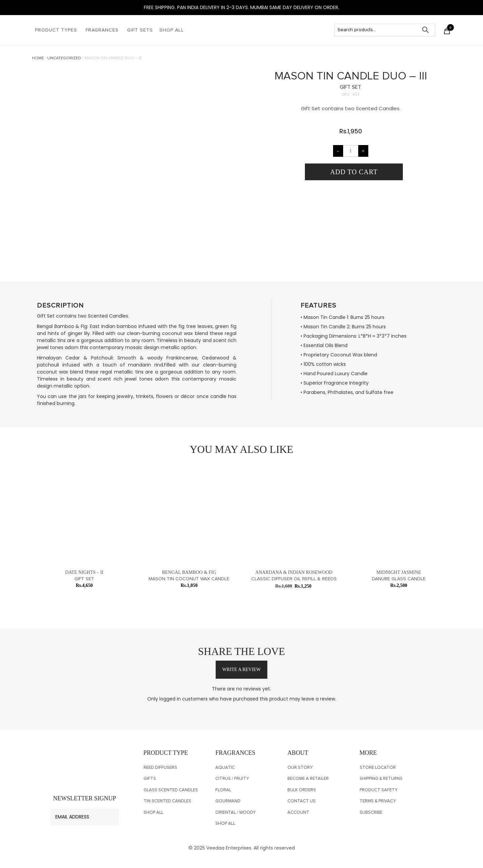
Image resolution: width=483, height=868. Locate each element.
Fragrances (102, 30)
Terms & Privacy (378, 801)
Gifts (150, 779)
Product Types (56, 30)
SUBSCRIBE (371, 813)
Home (38, 58)
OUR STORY (300, 768)
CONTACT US (302, 801)
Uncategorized (64, 58)
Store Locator (378, 768)
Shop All (172, 30)
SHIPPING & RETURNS (381, 779)
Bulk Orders (302, 790)
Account (298, 813)
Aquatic (225, 768)
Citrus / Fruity (232, 779)
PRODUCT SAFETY (379, 790)
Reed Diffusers (160, 768)
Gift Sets (140, 30)
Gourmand (228, 801)
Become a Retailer (308, 779)
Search (429, 30)
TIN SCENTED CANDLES (167, 801)
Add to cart (354, 172)
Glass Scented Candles (171, 790)
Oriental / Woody (235, 813)
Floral (223, 790)
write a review (241, 670)
